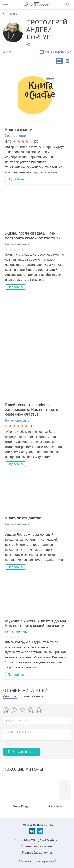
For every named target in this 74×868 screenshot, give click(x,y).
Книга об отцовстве (23, 518)
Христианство (15, 136)
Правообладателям (37, 853)
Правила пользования (37, 846)
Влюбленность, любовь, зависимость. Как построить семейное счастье (32, 410)
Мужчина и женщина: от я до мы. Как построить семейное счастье (36, 623)
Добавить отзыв (22, 752)
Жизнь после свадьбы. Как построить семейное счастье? (33, 236)
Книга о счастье (20, 130)
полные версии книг (58, 52)
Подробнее (16, 179)
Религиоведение (17, 244)
